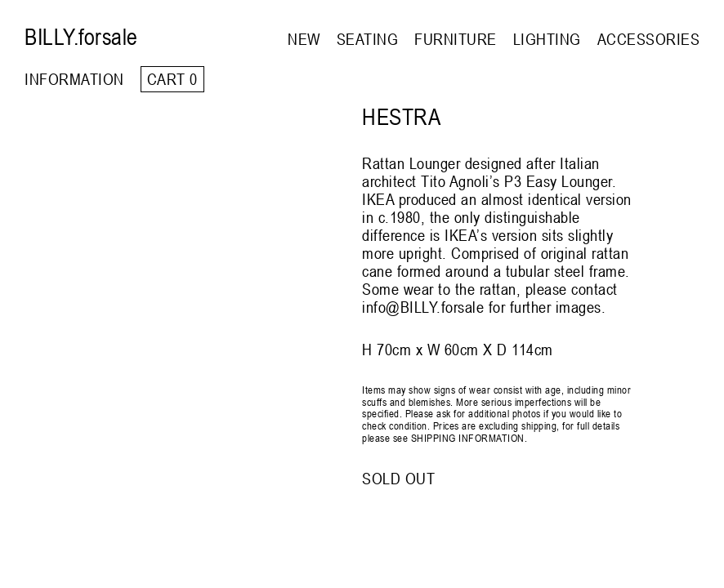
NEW (304, 39)
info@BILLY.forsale (423, 307)
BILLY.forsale (81, 37)
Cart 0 (172, 79)
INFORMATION (74, 79)
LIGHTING (547, 39)
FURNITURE (456, 39)
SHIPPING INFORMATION (468, 438)
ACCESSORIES (649, 39)
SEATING (368, 39)
